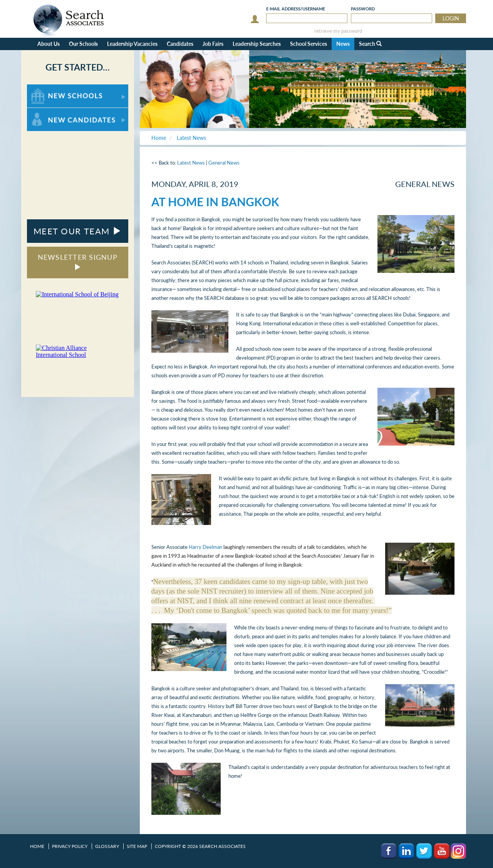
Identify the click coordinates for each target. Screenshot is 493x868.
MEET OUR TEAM (78, 231)
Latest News (191, 163)
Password (363, 9)
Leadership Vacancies (132, 44)
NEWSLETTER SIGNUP (78, 262)
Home (37, 846)
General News (224, 163)
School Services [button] (309, 44)
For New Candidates (51, 112)
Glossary (107, 846)
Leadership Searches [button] (257, 44)
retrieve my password (338, 31)
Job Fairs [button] (213, 44)
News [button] (343, 44)
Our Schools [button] (83, 44)
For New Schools (47, 88)
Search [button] (370, 44)
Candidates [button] (180, 44)
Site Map (137, 846)
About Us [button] (49, 44)
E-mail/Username (296, 9)
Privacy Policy (70, 846)
